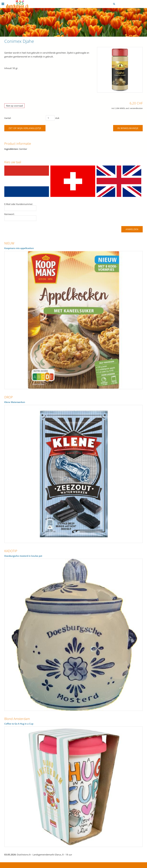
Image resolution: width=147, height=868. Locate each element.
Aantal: (8, 118)
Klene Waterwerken (15, 402)
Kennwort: (9, 214)
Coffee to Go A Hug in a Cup (19, 724)
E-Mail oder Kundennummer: (19, 204)
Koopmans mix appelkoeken (19, 248)
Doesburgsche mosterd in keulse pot (23, 556)
